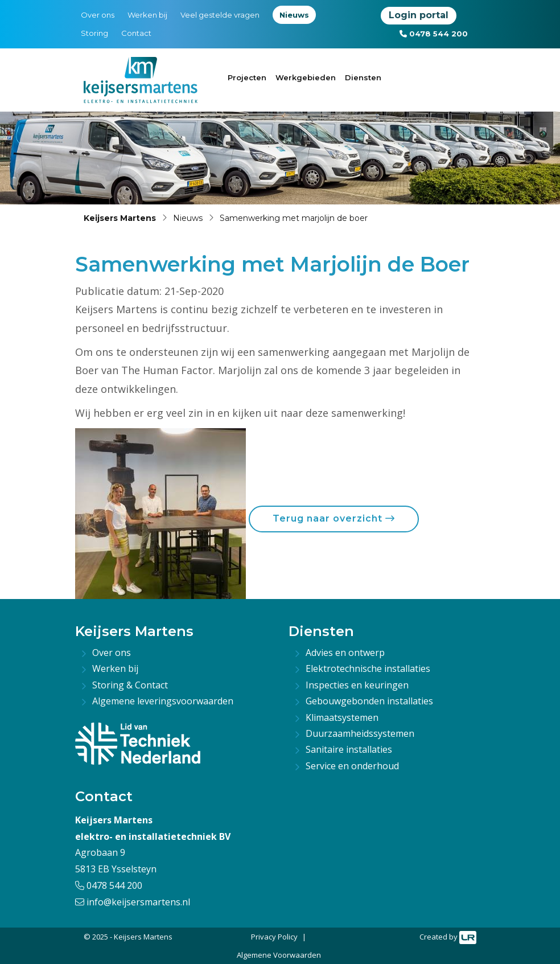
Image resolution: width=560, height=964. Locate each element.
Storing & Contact (130, 685)
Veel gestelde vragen (220, 15)
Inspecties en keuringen (357, 685)
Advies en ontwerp (345, 653)
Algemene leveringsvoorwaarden (163, 701)
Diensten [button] (363, 77)
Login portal (419, 15)
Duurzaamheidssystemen (360, 733)
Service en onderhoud (352, 766)
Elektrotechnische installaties (368, 668)
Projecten (247, 77)
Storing (94, 33)
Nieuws (294, 15)
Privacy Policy (274, 937)
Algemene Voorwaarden (279, 955)
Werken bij (147, 15)
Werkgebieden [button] (306, 77)
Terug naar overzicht (334, 518)
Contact (136, 33)
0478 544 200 (434, 34)
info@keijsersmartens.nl (133, 902)
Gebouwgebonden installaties (369, 701)
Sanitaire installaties (349, 749)
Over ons (98, 15)
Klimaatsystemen (342, 717)
